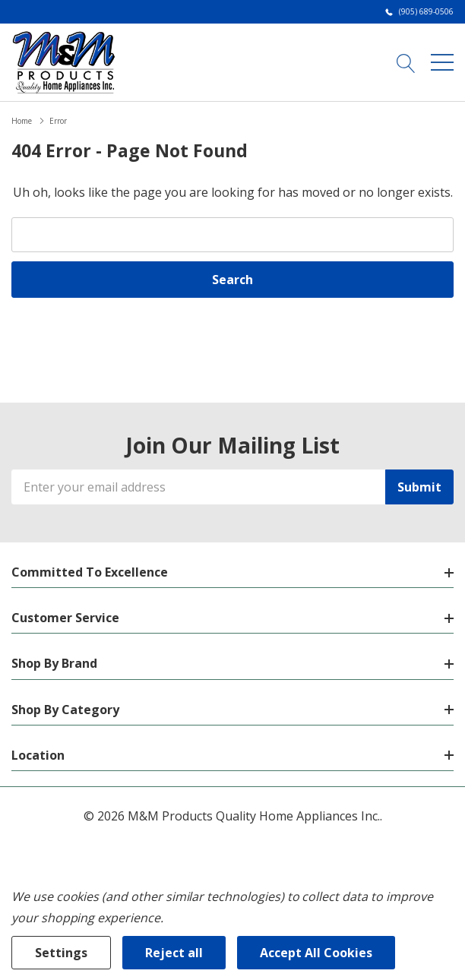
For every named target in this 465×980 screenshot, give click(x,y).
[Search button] (406, 62)
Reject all (174, 953)
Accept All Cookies (316, 953)
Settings (61, 953)
